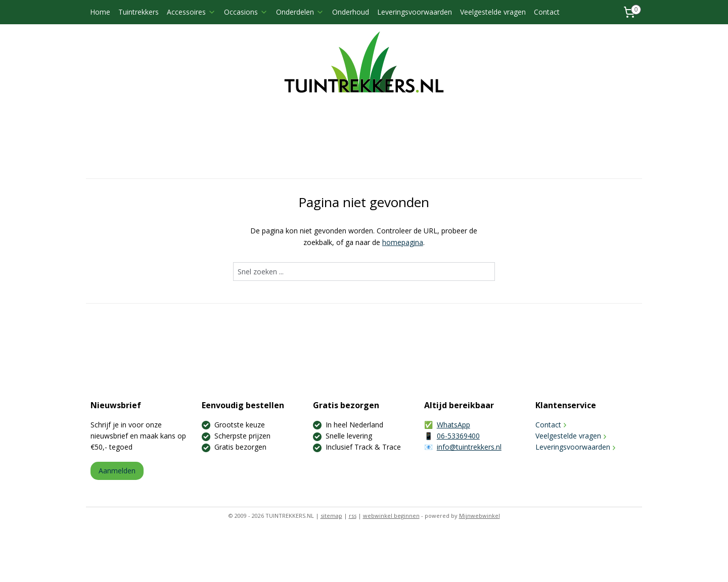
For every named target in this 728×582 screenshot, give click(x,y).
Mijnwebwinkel (480, 516)
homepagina (403, 242)
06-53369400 (458, 436)
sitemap (331, 516)
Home (100, 12)
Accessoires (191, 12)
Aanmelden (117, 471)
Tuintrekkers (139, 12)
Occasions (246, 12)
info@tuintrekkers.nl (469, 447)
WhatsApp (453, 425)
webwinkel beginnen (391, 516)
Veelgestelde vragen (493, 12)
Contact (547, 12)
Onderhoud (351, 12)
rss (353, 516)
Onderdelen (300, 12)
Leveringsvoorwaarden (415, 12)
